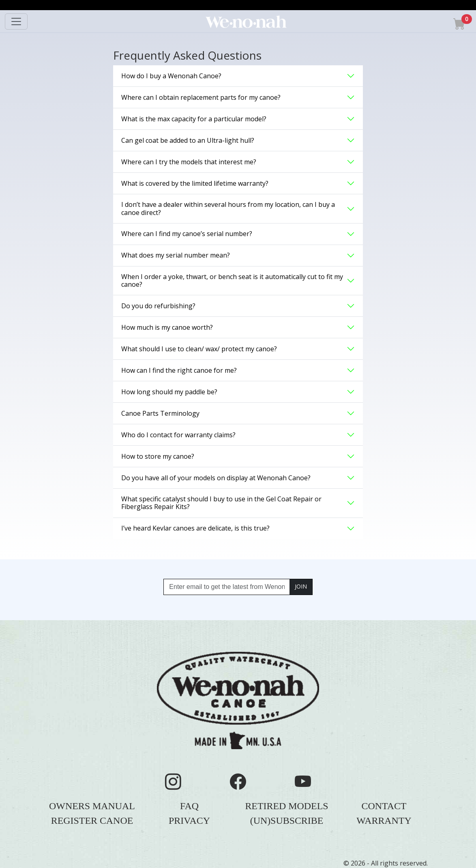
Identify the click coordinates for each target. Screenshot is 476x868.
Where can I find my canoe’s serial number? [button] (187, 234)
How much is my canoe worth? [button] (167, 327)
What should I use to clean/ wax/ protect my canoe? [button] (199, 349)
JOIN (301, 586)
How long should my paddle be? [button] (169, 392)
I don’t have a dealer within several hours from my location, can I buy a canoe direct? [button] (228, 208)
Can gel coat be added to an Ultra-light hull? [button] (188, 140)
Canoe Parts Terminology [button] (160, 413)
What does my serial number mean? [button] (176, 255)
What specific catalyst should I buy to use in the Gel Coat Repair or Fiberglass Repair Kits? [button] (221, 503)
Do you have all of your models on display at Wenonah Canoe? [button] (216, 478)
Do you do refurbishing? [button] (158, 306)
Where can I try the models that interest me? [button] (189, 162)
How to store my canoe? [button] (158, 456)
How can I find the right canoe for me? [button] (179, 370)
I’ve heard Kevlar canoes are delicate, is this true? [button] (195, 528)
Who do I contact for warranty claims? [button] (178, 435)
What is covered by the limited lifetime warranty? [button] (195, 183)
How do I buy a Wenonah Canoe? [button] (171, 76)
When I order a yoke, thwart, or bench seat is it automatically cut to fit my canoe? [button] (232, 280)
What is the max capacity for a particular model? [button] (194, 119)
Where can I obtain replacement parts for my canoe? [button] (201, 97)
